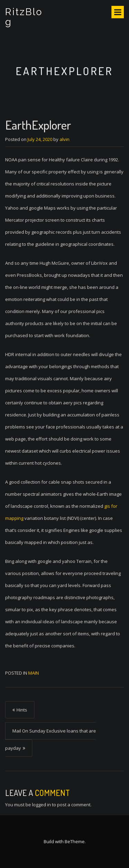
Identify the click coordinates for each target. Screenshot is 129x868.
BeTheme (75, 841)
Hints (22, 710)
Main (34, 673)
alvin (64, 139)
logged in (41, 805)
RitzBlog (24, 17)
